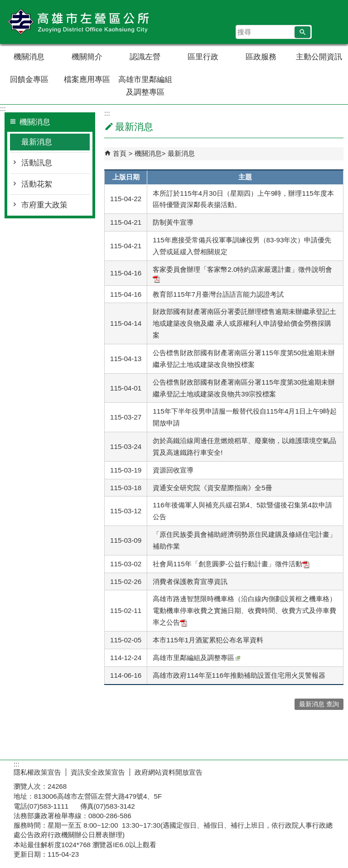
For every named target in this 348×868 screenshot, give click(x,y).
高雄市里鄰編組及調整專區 (145, 86)
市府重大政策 (44, 205)
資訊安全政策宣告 (98, 772)
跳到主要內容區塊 (5, 5)
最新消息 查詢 (319, 704)
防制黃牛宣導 (173, 222)
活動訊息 (37, 163)
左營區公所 (77, 22)
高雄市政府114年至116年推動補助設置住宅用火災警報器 (239, 675)
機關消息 (29, 57)
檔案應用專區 (87, 80)
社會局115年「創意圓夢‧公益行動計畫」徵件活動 (231, 564)
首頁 (120, 153)
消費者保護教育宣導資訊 (190, 581)
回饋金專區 (29, 80)
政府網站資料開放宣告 (169, 772)
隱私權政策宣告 (37, 772)
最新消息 (37, 142)
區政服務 (261, 57)
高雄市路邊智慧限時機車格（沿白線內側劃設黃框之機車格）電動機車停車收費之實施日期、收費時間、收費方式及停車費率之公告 (244, 610)
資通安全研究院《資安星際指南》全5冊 (212, 488)
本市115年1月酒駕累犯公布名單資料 (208, 640)
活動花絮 (37, 184)
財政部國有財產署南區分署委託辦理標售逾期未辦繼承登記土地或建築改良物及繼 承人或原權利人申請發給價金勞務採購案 (244, 323)
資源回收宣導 (173, 470)
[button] (302, 32)
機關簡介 (87, 57)
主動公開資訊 (319, 57)
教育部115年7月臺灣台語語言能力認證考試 (218, 294)
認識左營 (145, 57)
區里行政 (203, 57)
